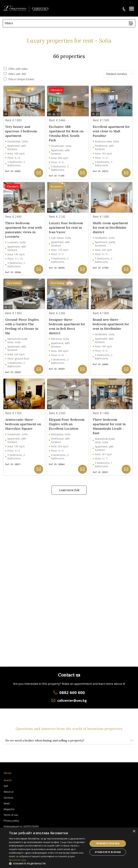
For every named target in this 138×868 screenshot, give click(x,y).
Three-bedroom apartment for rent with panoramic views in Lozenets (24, 230)
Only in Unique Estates (19, 79)
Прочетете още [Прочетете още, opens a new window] (18, 860)
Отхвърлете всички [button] (108, 852)
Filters (9, 23)
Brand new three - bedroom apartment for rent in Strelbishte (111, 324)
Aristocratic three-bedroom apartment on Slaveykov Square (23, 424)
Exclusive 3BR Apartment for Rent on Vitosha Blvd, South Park (66, 133)
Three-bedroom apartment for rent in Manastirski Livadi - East (109, 426)
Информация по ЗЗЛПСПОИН (21, 826)
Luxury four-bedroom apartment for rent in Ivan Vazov (66, 228)
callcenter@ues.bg (72, 700)
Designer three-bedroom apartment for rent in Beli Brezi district (67, 326)
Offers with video (16, 69)
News (7, 803)
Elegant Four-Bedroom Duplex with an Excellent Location (67, 424)
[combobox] (119, 74)
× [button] (134, 831)
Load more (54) (69, 490)
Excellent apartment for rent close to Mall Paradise (111, 131)
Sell (6, 786)
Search (8, 780)
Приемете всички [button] (108, 843)
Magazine (9, 809)
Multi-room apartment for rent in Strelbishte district (110, 228)
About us (9, 792)
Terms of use (11, 815)
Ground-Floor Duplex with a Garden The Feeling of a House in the (22, 326)
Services (8, 798)
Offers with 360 (15, 74)
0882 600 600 (72, 692)
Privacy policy (11, 821)
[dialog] (69, 848)
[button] (39, 173)
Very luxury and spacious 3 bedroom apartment (21, 131)
